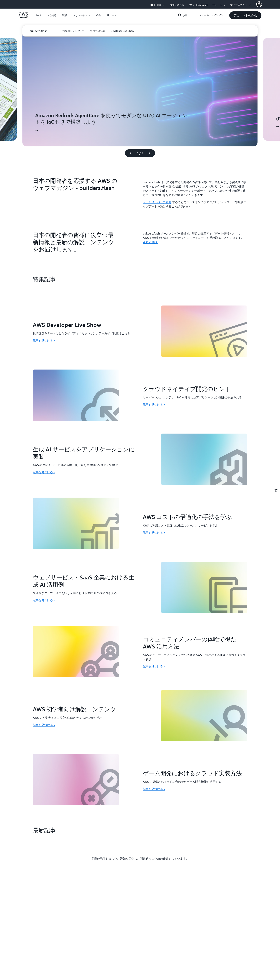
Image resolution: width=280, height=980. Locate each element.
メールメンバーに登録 (157, 202)
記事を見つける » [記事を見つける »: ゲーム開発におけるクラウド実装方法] (154, 789)
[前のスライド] (129, 153)
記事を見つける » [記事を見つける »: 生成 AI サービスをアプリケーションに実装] (44, 472)
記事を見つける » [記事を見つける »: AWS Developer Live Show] (44, 340)
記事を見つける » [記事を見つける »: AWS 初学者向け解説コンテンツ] (44, 725)
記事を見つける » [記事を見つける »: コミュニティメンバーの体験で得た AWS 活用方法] (154, 666)
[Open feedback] (276, 490)
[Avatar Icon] (259, 4)
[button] (46, 15)
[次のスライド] (151, 153)
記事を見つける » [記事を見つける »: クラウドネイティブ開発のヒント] (154, 404)
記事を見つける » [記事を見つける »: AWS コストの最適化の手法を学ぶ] (154, 533)
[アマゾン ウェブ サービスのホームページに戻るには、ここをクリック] (23, 17)
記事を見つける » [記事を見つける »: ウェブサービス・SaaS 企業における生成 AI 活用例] (44, 600)
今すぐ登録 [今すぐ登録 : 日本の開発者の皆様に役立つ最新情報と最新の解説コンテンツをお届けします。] (150, 242)
